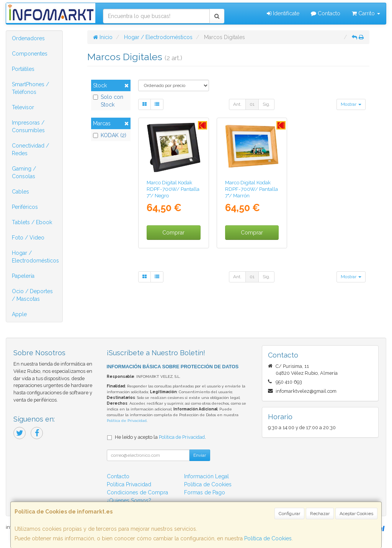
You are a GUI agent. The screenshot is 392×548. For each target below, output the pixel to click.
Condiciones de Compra (137, 492)
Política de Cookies (268, 538)
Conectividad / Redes (30, 149)
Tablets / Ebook (32, 222)
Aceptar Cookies (356, 514)
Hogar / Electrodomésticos (35, 257)
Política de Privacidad (127, 421)
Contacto (326, 13)
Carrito (366, 13)
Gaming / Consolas (24, 172)
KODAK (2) (110, 135)
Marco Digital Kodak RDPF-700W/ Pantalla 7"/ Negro (173, 189)
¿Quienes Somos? (129, 500)
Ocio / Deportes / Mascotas (32, 295)
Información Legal (207, 476)
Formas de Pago (205, 492)
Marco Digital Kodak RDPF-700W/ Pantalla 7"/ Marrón (252, 189)
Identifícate (283, 13)
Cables (20, 192)
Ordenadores (28, 38)
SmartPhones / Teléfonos (30, 88)
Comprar (173, 233)
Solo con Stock (108, 101)
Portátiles (23, 69)
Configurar (289, 514)
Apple (19, 314)
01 (252, 104)
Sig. (266, 104)
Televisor (23, 107)
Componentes (30, 54)
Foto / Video (28, 238)
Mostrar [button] (351, 104)
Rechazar (320, 514)
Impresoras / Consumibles (28, 126)
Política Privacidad (129, 484)
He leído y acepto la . (160, 437)
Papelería (23, 276)
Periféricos (25, 207)
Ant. (237, 104)
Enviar (200, 455)
